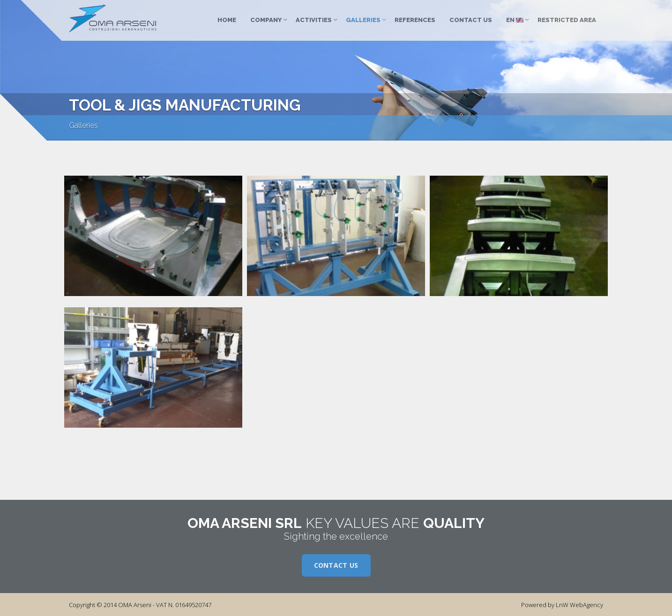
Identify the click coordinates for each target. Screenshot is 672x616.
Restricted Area (567, 20)
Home (227, 20)
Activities (314, 20)
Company (266, 20)
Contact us (471, 20)
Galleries (363, 20)
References (415, 20)
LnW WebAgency (579, 605)
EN (515, 20)
